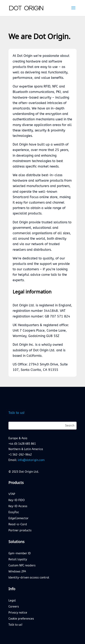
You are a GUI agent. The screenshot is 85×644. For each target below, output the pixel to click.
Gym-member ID (20, 554)
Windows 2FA (17, 572)
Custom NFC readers (22, 566)
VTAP (12, 494)
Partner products (20, 531)
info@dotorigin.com (31, 460)
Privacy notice (18, 613)
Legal (12, 601)
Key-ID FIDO (17, 500)
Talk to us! (16, 413)
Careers (14, 607)
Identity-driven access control (29, 578)
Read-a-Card (18, 525)
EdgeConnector (18, 519)
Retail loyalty (18, 560)
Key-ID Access (18, 506)
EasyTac (14, 512)
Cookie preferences (21, 619)
